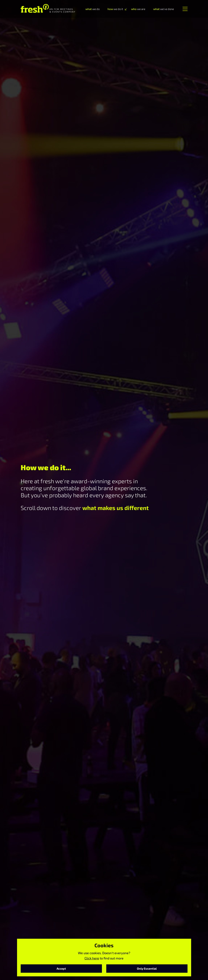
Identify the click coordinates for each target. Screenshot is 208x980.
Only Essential (147, 968)
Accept (61, 968)
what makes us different (116, 508)
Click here (92, 958)
